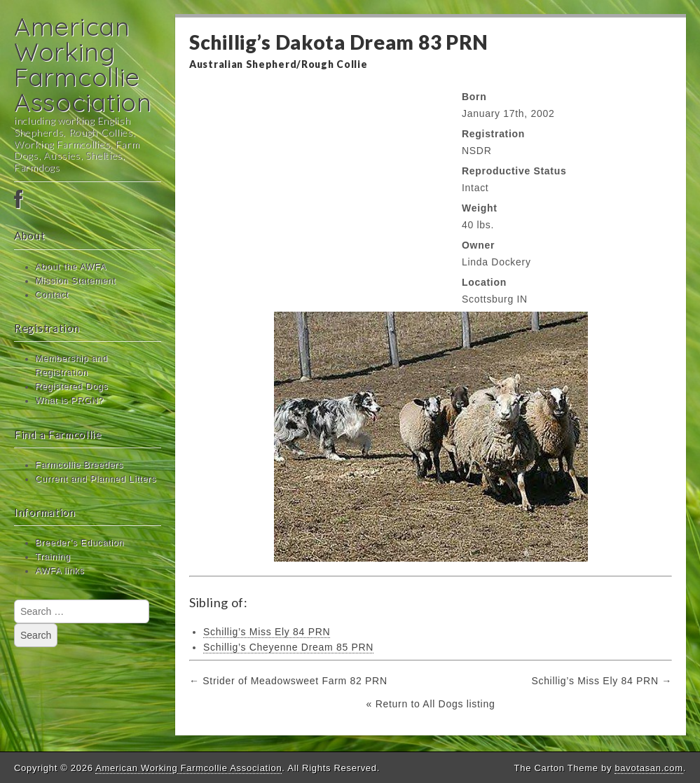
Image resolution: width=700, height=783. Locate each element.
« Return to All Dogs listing (431, 704)
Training (53, 557)
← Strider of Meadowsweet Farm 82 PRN (288, 681)
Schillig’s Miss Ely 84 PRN (267, 632)
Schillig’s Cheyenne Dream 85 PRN (288, 647)
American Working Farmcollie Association (83, 64)
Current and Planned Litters (96, 479)
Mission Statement (76, 281)
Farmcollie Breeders (79, 465)
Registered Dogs (71, 387)
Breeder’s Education (80, 543)
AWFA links (60, 571)
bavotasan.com (648, 768)
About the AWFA (71, 267)
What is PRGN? (69, 401)
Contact (52, 295)
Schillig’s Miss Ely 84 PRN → (602, 681)
